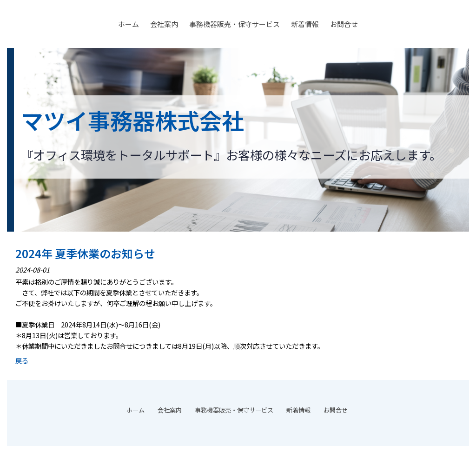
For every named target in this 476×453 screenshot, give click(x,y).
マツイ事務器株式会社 (132, 120)
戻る (22, 360)
